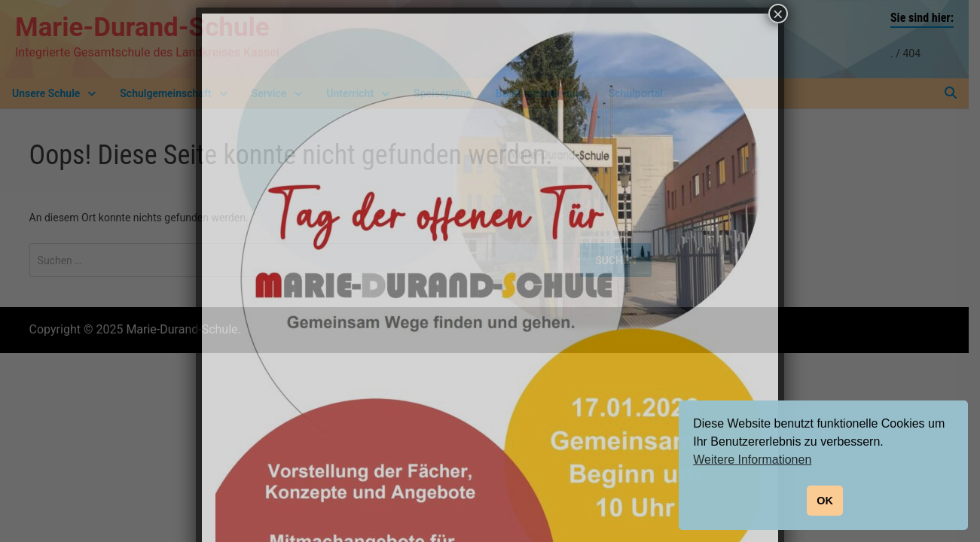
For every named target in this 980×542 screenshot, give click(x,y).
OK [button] (825, 501)
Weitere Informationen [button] (752, 460)
